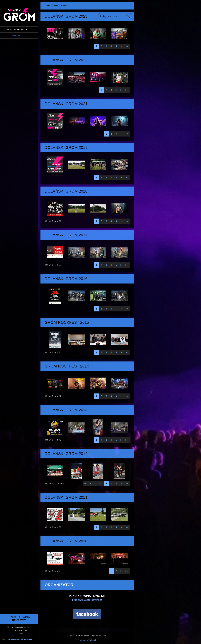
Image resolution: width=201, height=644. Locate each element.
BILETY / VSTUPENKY (17, 29)
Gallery (17, 35)
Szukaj (128, 16)
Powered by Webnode (87, 640)
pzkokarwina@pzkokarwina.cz (87, 600)
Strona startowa (52, 6)
